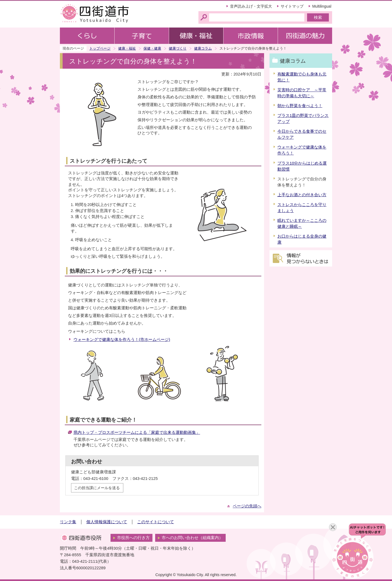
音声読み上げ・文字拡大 (251, 6)
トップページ (100, 48)
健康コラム (203, 48)
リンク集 (68, 522)
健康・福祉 (127, 48)
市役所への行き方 (133, 538)
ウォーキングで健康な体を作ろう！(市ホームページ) (122, 340)
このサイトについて (156, 522)
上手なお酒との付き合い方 (302, 195)
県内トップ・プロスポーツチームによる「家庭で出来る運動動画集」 (137, 432)
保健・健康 (152, 48)
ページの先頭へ (247, 506)
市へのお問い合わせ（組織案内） (192, 538)
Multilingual (322, 6)
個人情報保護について (107, 522)
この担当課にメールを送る (97, 488)
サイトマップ (292, 6)
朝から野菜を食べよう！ (300, 106)
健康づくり (178, 48)
